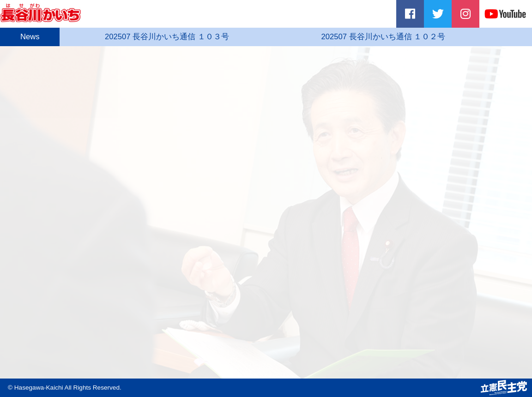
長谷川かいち (43, 13)
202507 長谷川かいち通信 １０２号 (392, 37)
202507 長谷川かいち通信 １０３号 (175, 37)
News (33, 37)
